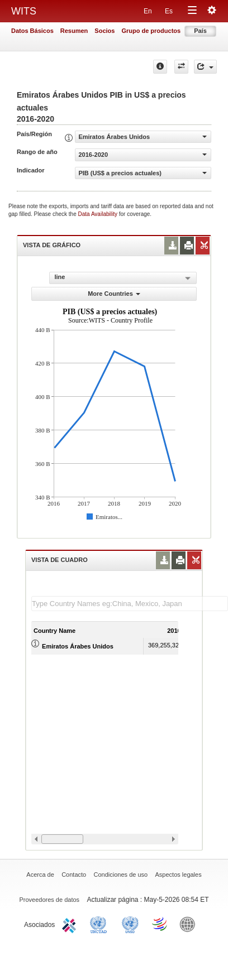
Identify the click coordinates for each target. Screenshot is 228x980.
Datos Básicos (32, 31)
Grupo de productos (151, 31)
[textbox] (130, 604)
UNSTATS (130, 924)
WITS (24, 11)
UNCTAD (101, 924)
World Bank (190, 924)
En (148, 11)
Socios (104, 31)
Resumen (74, 31)
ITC (71, 924)
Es (169, 11)
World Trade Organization (160, 924)
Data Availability (99, 214)
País (200, 31)
